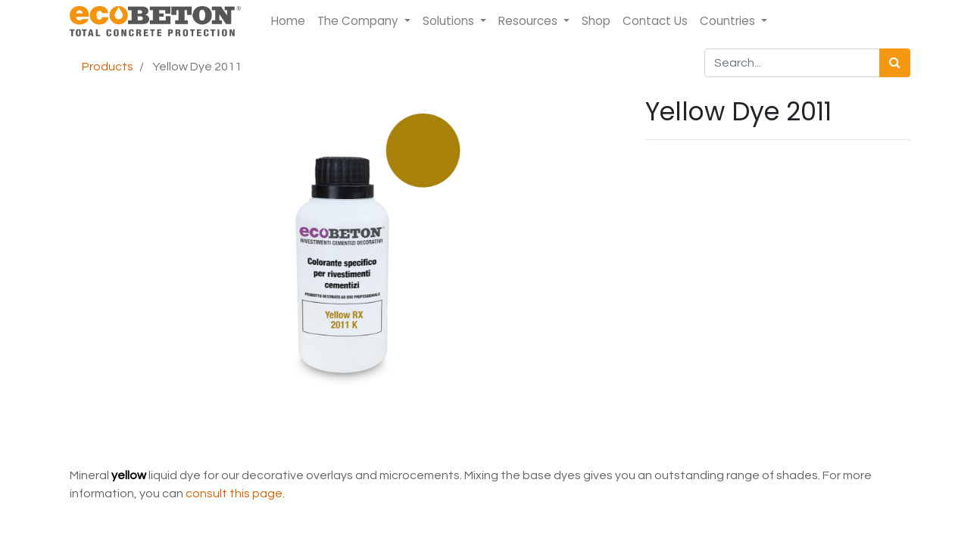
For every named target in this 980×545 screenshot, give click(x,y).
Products (108, 67)
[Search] (895, 63)
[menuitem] (288, 22)
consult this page (234, 494)
